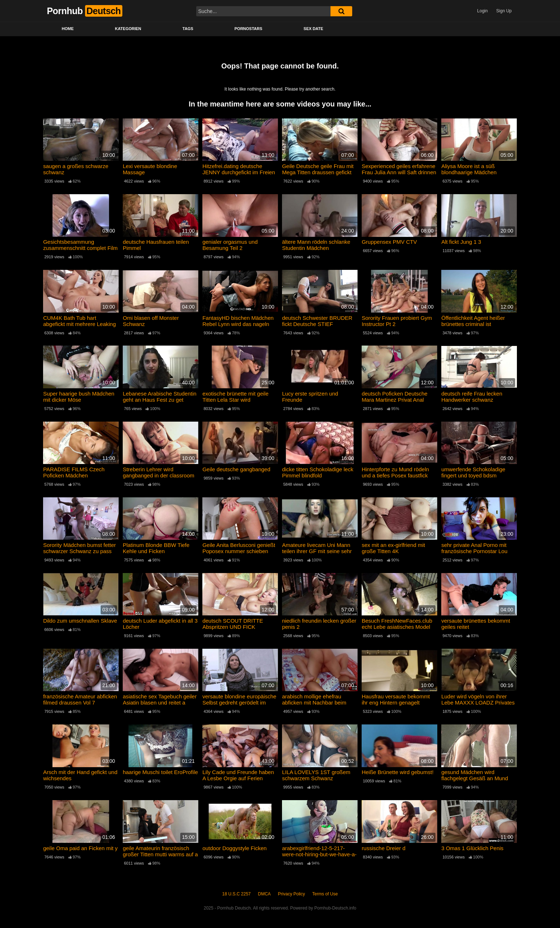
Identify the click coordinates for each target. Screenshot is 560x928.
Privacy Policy (292, 894)
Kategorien (128, 29)
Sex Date (313, 29)
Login (482, 11)
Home (68, 29)
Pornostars (249, 29)
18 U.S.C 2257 (237, 894)
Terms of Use (325, 894)
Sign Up (504, 11)
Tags (188, 29)
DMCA (264, 894)
